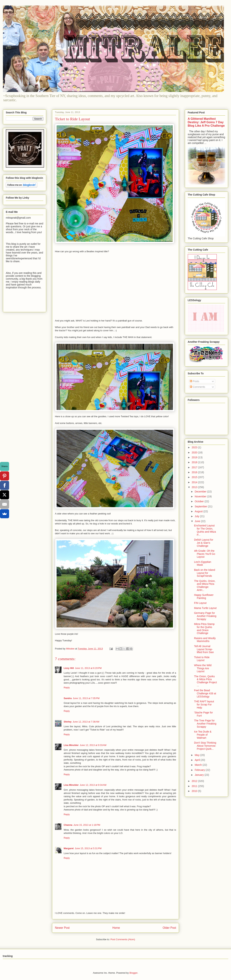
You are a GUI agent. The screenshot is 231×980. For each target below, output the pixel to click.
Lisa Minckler (71, 745)
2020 (195, 452)
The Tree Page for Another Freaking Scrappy (205, 724)
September (201, 506)
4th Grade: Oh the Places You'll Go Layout (205, 554)
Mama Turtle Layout (205, 608)
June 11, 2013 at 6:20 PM (88, 668)
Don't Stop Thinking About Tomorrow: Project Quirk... (205, 746)
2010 (195, 791)
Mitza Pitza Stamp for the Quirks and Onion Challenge (204, 629)
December (201, 492)
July (197, 516)
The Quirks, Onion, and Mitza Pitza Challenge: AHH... (205, 585)
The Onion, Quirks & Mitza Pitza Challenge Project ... (206, 681)
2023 (195, 447)
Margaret (69, 848)
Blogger (133, 973)
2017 (195, 467)
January (200, 775)
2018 (195, 462)
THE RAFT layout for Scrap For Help (204, 705)
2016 (195, 472)
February (200, 770)
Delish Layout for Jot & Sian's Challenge (204, 543)
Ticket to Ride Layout (202, 659)
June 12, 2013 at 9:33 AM (93, 745)
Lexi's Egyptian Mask (203, 563)
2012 (195, 781)
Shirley (68, 722)
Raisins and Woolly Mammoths (205, 640)
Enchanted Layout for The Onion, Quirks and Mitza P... (205, 530)
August (199, 511)
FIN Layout (200, 603)
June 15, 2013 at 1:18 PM (87, 825)
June (198, 521)
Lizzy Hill (69, 668)
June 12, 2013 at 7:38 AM (86, 722)
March (199, 765)
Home (116, 928)
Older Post (169, 928)
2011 (195, 786)
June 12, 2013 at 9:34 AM (93, 785)
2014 (195, 482)
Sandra (68, 698)
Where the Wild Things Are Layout (203, 668)
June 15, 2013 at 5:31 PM (88, 848)
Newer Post (62, 928)
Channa (68, 825)
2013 (195, 487)
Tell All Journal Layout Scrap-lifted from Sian (204, 649)
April (198, 760)
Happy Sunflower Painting (204, 596)
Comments (198, 387)
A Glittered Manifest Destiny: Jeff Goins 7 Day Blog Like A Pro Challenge (206, 122)
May (197, 755)
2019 (195, 457)
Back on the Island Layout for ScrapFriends (205, 573)
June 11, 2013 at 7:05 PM (86, 698)
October (200, 501)
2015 (195, 477)
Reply (67, 688)
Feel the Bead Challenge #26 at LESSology (205, 693)
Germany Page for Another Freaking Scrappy (205, 616)
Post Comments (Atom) (123, 939)
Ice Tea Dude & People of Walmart (203, 735)
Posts (195, 381)
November (201, 496)
